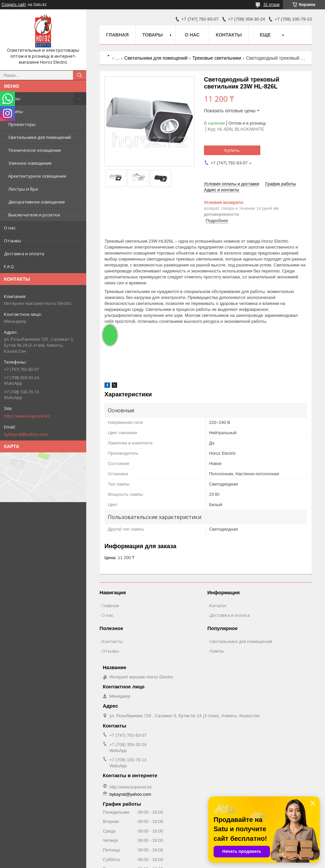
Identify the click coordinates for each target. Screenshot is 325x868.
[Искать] (80, 75)
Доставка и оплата (24, 254)
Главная (117, 35)
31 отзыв (271, 5)
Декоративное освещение (37, 202)
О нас (10, 228)
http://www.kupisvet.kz (27, 416)
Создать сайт (14, 5)
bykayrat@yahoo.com (26, 434)
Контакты (229, 35)
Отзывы (13, 241)
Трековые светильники (217, 58)
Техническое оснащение (35, 150)
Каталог (218, 606)
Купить (232, 150)
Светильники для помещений (40, 137)
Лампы (16, 111)
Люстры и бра (23, 189)
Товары (12, 98)
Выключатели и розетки (34, 215)
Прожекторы (22, 124)
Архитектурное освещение (37, 176)
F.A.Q (9, 266)
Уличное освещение (30, 163)
